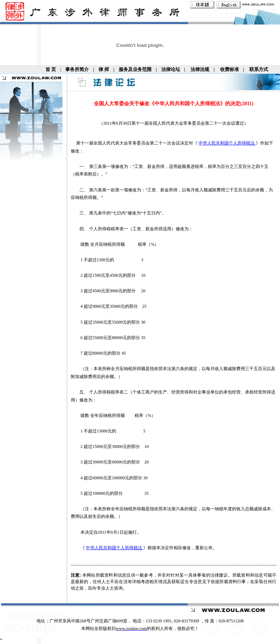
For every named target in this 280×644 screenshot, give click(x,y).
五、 (80, 392)
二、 (80, 190)
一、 (80, 166)
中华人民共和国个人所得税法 (227, 143)
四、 (80, 229)
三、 (80, 213)
